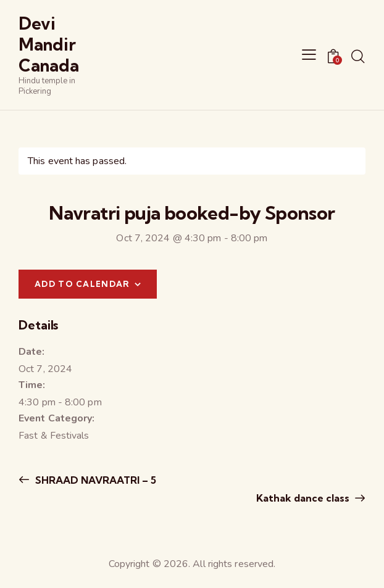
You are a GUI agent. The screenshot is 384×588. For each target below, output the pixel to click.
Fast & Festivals (54, 436)
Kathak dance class (304, 498)
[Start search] (358, 57)
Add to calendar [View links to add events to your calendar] (82, 284)
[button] (309, 55)
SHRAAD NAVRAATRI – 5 (94, 480)
